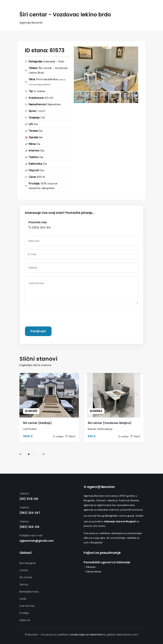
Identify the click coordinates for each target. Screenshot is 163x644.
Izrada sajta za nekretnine (87, 635)
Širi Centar (26, 577)
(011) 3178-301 (29, 499)
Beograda (111, 516)
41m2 (135, 436)
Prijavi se (25, 620)
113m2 (70, 436)
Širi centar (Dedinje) (37, 423)
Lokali (23, 599)
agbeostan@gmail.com (37, 541)
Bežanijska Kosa (29, 592)
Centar (24, 570)
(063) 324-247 (30, 513)
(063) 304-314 (40, 227)
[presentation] (52, 316)
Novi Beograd (28, 563)
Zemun (24, 584)
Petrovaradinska (47, 79)
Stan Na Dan (27, 606)
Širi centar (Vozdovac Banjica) (110, 423)
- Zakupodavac (93, 571)
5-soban (58, 436)
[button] (135, 50)
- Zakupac (90, 567)
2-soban (123, 436)
